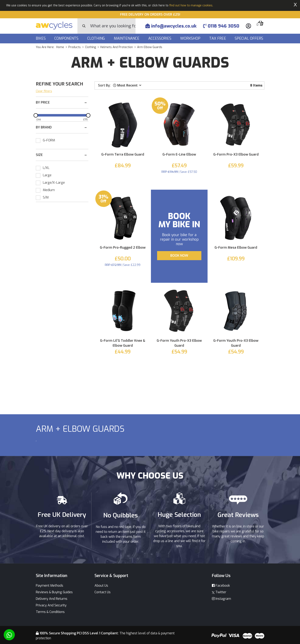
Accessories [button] (160, 38)
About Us (101, 586)
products (75, 47)
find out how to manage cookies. (191, 5)
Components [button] (67, 38)
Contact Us (103, 592)
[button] (127, 85)
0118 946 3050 (221, 26)
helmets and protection (117, 47)
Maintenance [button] (127, 38)
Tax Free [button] (218, 38)
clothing (90, 47)
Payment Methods (50, 586)
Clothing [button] (97, 38)
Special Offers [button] (249, 38)
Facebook (221, 586)
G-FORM (49, 140)
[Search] (113, 26)
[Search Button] (84, 26)
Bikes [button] (41, 38)
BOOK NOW (179, 256)
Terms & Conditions (50, 612)
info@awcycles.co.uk (171, 26)
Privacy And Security (51, 605)
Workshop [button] (191, 38)
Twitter (219, 592)
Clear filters (44, 91)
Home (60, 47)
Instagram (221, 599)
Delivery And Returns (52, 599)
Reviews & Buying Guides (54, 592)
